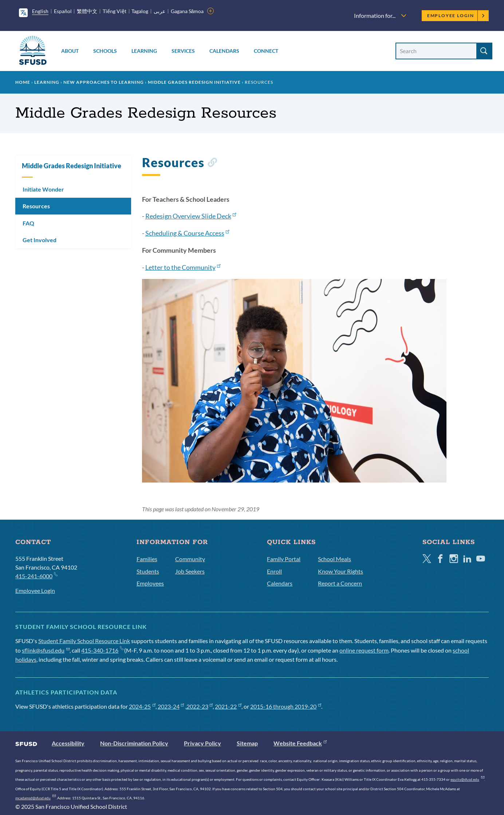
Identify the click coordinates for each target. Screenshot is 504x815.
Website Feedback (300, 743)
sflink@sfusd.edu (46, 650)
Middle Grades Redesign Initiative (194, 82)
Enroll (274, 571)
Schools (105, 51)
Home (23, 82)
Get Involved (40, 240)
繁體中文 (87, 11)
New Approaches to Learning (104, 82)
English (40, 11)
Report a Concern (340, 583)
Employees (150, 583)
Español (63, 11)
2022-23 (200, 706)
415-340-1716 (102, 650)
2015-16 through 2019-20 (286, 706)
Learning (144, 51)
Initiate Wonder (43, 189)
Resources (36, 206)
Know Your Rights (340, 571)
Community (190, 559)
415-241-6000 (36, 576)
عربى (160, 11)
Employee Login (456, 15)
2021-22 (228, 706)
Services (183, 51)
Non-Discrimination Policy (134, 743)
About (70, 51)
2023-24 (171, 706)
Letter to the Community (183, 267)
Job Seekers (190, 571)
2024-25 (142, 706)
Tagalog (140, 11)
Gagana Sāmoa (187, 11)
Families (147, 559)
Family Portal (284, 559)
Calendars (224, 51)
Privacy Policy (202, 743)
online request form (364, 650)
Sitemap (247, 743)
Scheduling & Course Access (187, 233)
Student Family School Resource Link (84, 641)
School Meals (334, 559)
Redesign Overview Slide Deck (191, 216)
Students (148, 571)
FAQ (28, 223)
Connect (266, 51)
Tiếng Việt (115, 11)
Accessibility (68, 743)
